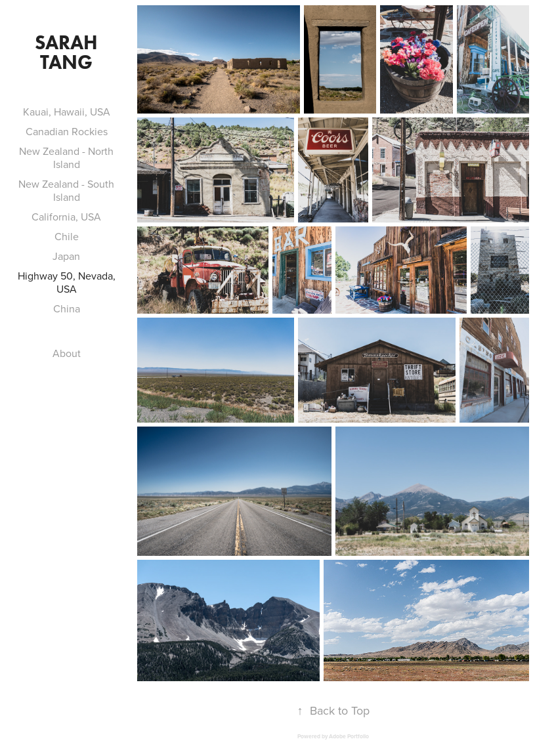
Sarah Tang (69, 52)
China (67, 308)
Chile (67, 236)
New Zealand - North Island (66, 157)
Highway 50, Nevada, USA (67, 282)
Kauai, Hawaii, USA (67, 112)
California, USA (66, 217)
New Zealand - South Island (66, 190)
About (67, 353)
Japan (66, 256)
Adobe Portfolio (349, 736)
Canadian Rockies (67, 131)
